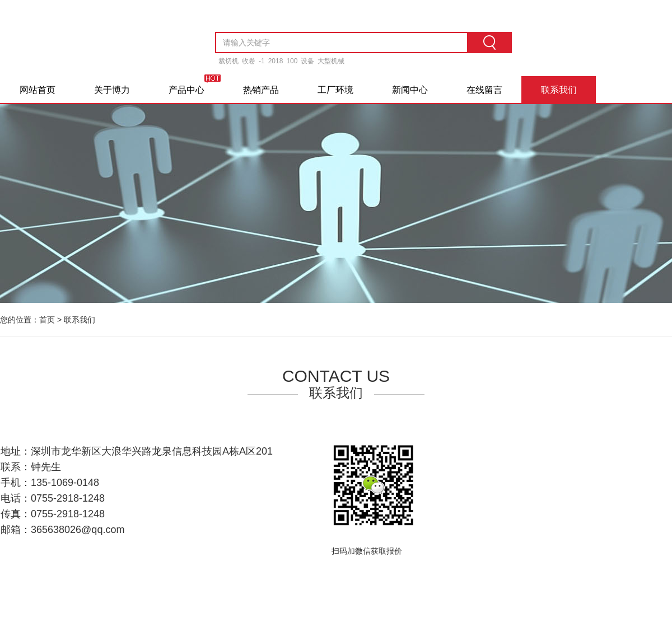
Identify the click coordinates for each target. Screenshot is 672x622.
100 (292, 61)
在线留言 (484, 90)
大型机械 (331, 61)
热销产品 (261, 90)
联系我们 (559, 90)
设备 (307, 61)
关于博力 (112, 90)
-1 (262, 61)
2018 (276, 61)
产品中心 (186, 90)
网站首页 (38, 90)
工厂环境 (335, 90)
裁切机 (228, 61)
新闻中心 (410, 90)
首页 (47, 320)
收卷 (249, 61)
